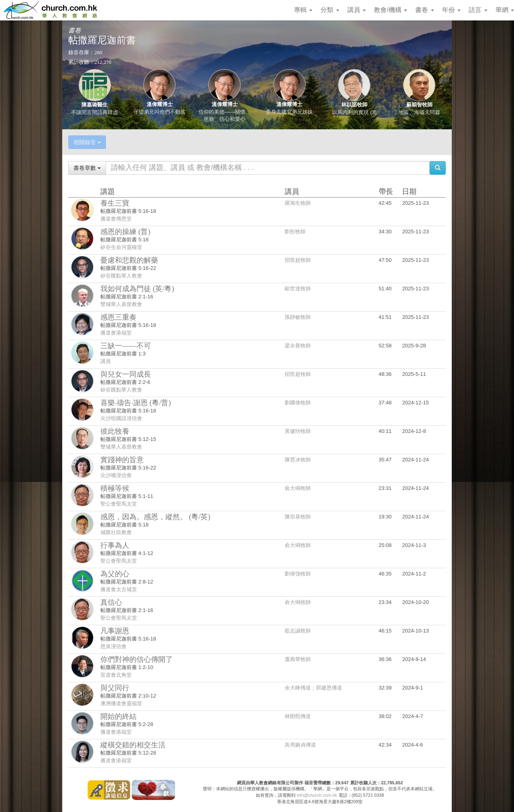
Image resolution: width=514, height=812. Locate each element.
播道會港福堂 (116, 333)
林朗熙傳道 (298, 716)
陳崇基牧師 (298, 517)
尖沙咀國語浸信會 (121, 418)
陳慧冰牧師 (298, 460)
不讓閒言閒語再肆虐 (95, 112)
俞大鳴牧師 (298, 488)
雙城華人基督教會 (121, 304)
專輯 (303, 10)
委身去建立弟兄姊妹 (289, 112)
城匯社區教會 (116, 532)
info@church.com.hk (317, 795)
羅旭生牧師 (298, 203)
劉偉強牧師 (298, 574)
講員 (357, 10)
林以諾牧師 (354, 105)
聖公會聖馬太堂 (119, 504)
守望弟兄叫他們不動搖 (159, 112)
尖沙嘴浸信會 (116, 475)
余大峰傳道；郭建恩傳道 (313, 688)
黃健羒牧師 (298, 431)
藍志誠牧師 (298, 631)
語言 (478, 10)
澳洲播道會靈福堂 (121, 703)
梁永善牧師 (298, 346)
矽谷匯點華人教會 (121, 276)
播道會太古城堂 (119, 589)
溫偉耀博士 (160, 104)
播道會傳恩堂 (116, 219)
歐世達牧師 (298, 289)
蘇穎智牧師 (419, 105)
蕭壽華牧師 (298, 659)
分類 (330, 10)
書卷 (424, 10)
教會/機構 (391, 10)
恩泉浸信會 (113, 646)
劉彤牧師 (295, 232)
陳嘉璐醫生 (95, 105)
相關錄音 (87, 142)
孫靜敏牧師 (298, 317)
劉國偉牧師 (298, 403)
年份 (451, 10)
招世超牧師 (298, 260)
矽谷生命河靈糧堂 (121, 247)
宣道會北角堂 (116, 675)
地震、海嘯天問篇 (419, 112)
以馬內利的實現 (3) (354, 112)
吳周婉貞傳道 (300, 745)
